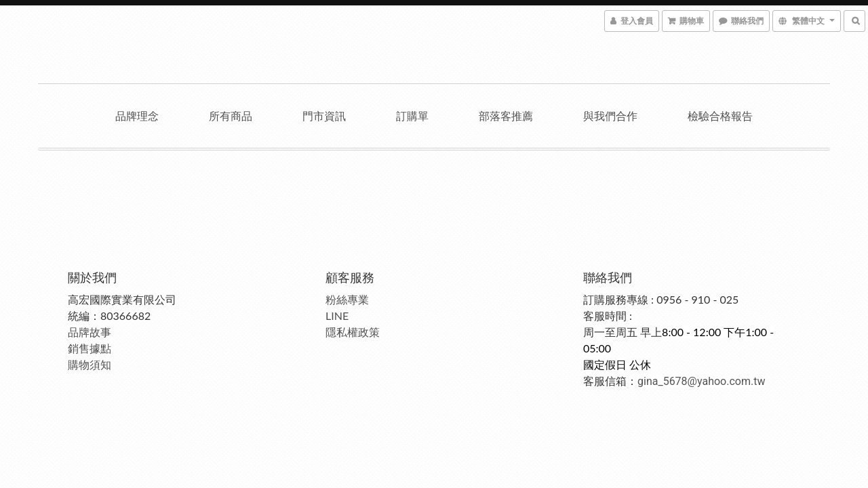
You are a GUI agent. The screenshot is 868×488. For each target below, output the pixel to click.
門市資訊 (324, 116)
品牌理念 (137, 116)
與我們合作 (610, 116)
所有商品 (231, 116)
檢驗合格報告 (720, 116)
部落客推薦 (506, 116)
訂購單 (412, 116)
